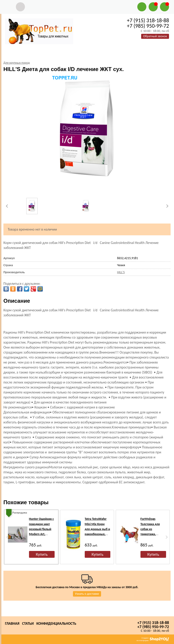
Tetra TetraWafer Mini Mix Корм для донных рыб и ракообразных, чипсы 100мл (97, 529)
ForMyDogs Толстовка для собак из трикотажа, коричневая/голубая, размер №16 (152, 534)
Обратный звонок (155, 36)
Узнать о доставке (87, 594)
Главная (12, 623)
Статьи (28, 623)
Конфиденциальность (56, 623)
